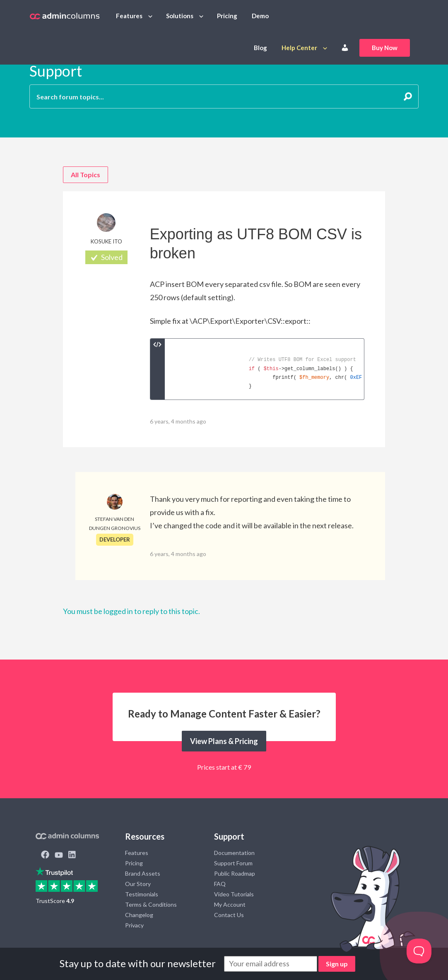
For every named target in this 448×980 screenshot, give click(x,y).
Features (129, 16)
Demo (260, 16)
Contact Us (229, 915)
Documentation (234, 853)
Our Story (138, 884)
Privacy (134, 925)
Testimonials (142, 894)
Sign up (337, 964)
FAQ (220, 884)
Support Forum (233, 863)
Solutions (180, 16)
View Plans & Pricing (224, 741)
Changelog (139, 915)
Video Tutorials (234, 894)
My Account (230, 904)
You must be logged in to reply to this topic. (131, 611)
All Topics (86, 175)
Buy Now (385, 48)
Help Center (299, 48)
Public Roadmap (235, 873)
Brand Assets (143, 873)
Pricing (227, 16)
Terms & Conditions (151, 904)
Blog (260, 48)
